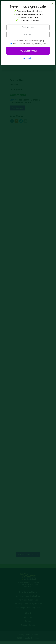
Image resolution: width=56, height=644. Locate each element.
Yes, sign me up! (28, 51)
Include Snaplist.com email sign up (29, 41)
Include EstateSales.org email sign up (29, 44)
